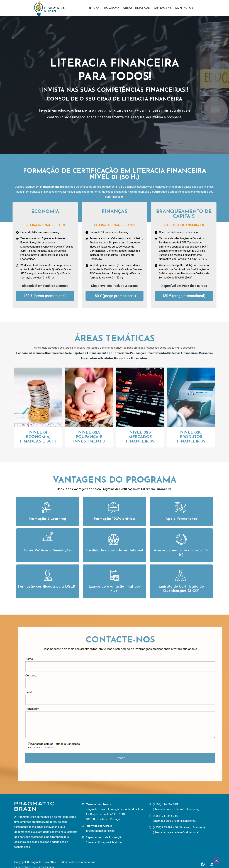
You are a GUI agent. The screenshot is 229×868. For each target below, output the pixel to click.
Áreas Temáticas (136, 8)
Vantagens (162, 8)
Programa (111, 8)
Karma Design (45, 864)
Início (94, 8)
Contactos (184, 8)
